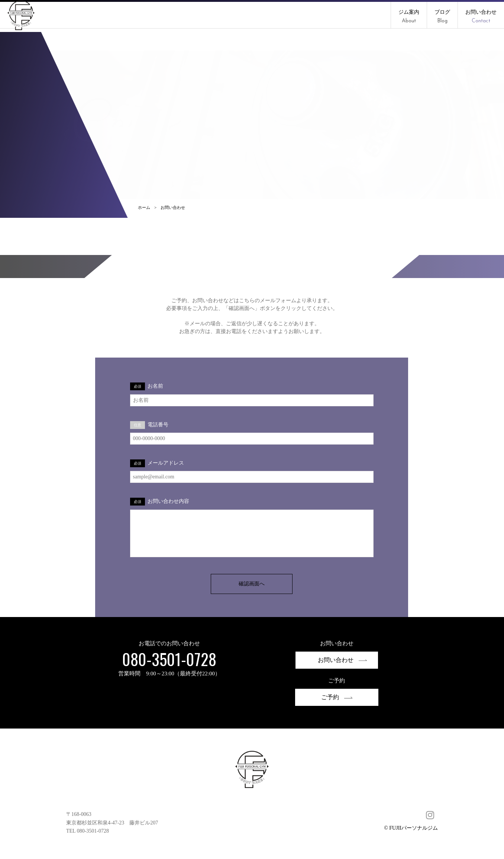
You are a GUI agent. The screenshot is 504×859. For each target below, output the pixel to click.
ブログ (442, 17)
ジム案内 (409, 17)
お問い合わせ (481, 17)
